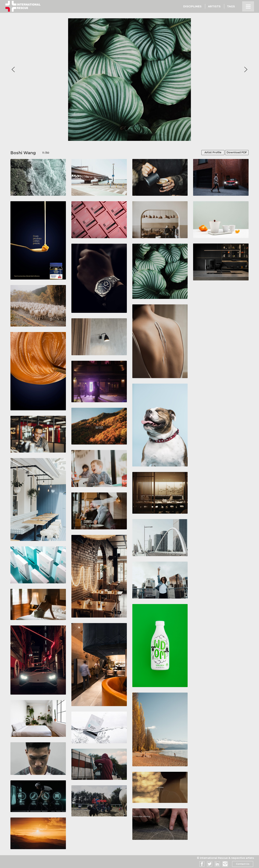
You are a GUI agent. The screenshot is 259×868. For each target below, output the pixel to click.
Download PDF (235, 153)
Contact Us (242, 864)
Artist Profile (208, 153)
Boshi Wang (23, 153)
